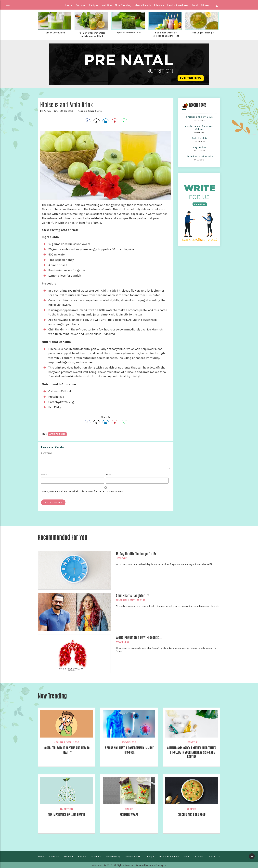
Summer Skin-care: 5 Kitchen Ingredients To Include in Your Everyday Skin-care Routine (192, 752)
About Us (54, 856)
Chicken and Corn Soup (199, 116)
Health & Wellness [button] (178, 5)
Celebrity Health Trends (131, 600)
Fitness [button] (205, 5)
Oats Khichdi (199, 138)
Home (69, 5)
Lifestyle (121, 558)
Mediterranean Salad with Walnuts (199, 127)
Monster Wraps (129, 814)
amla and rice (57, 434)
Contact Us (214, 856)
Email (109, 474)
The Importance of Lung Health (66, 814)
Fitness (199, 856)
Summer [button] (81, 5)
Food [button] (195, 5)
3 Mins (89, 111)
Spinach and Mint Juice (129, 32)
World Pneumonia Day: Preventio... (139, 637)
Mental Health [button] (143, 5)
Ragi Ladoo (199, 147)
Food (187, 856)
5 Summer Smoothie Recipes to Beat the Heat (166, 34)
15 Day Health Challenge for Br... (137, 554)
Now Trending (113, 856)
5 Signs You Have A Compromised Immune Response (129, 750)
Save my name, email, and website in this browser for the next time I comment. (83, 491)
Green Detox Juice (55, 33)
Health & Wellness (67, 742)
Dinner (129, 809)
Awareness (123, 642)
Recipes (192, 809)
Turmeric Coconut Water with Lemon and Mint (92, 34)
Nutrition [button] (107, 5)
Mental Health (133, 856)
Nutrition (67, 809)
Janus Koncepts (157, 865)
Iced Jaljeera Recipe (203, 33)
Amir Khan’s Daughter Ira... (134, 595)
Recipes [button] (94, 5)
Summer (69, 856)
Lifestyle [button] (159, 5)
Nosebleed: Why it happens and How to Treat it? (67, 750)
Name (45, 474)
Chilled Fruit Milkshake (199, 156)
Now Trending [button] (123, 5)
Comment (46, 453)
